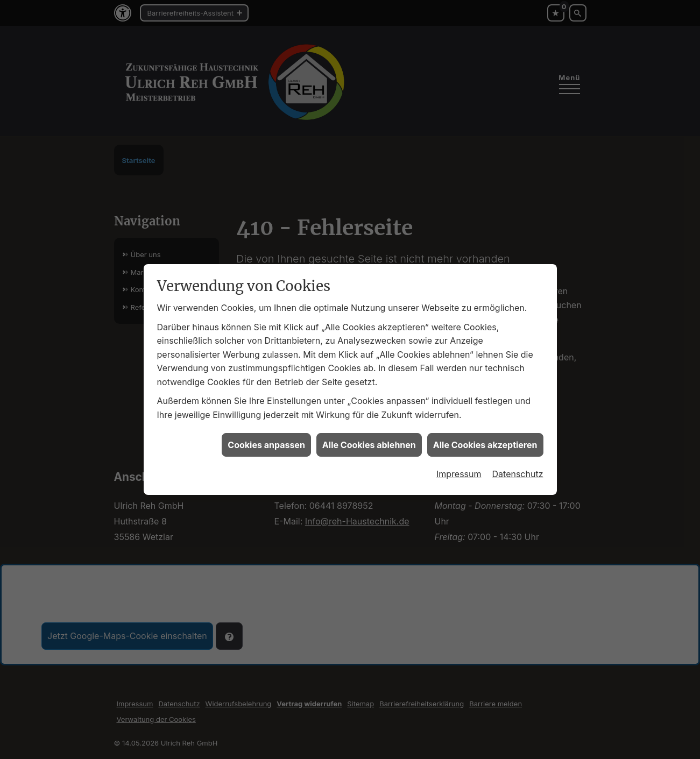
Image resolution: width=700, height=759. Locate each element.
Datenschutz (518, 469)
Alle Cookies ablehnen (369, 440)
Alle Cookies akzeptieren (485, 440)
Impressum (459, 469)
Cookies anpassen (266, 440)
